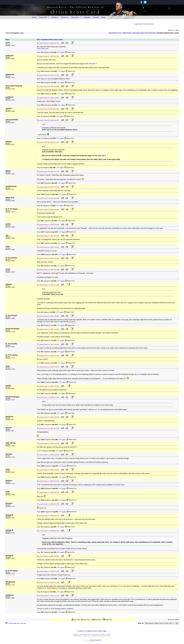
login (136, 24)
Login (22, 33)
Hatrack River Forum (115, 33)
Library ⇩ (55, 17)
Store (103, 17)
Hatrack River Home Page (97, 631)
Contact (96, 17)
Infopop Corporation (96, 640)
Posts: (40, 52)
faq (145, 24)
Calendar (87, 17)
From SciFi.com (43, 49)
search (141, 24)
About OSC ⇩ (44, 17)
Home (34, 17)
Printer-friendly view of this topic (16, 623)
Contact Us (82, 631)
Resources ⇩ (76, 17)
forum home (150, 24)
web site (92, 64)
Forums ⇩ (65, 17)
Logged (62, 52)
